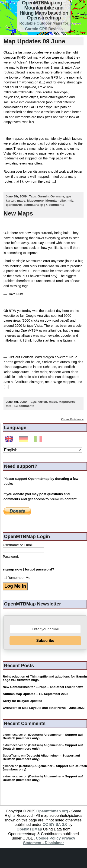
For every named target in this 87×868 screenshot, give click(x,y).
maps (21, 201)
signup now (12, 569)
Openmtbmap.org (52, 811)
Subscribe (45, 641)
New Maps (18, 213)
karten (11, 201)
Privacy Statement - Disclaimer (49, 840)
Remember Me (17, 578)
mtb (70, 201)
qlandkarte (14, 205)
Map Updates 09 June (34, 41)
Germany (57, 196)
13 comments (24, 406)
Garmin (43, 196)
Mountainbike (56, 201)
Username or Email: (18, 545)
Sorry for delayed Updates (22, 701)
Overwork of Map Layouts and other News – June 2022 (44, 708)
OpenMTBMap (29, 829)
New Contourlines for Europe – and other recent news (43, 687)
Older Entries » (72, 419)
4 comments (55, 205)
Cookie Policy (48, 838)
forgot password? (39, 569)
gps (69, 196)
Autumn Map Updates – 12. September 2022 (35, 694)
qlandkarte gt (33, 205)
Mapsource (35, 201)
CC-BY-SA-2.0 (55, 824)
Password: (11, 556)
